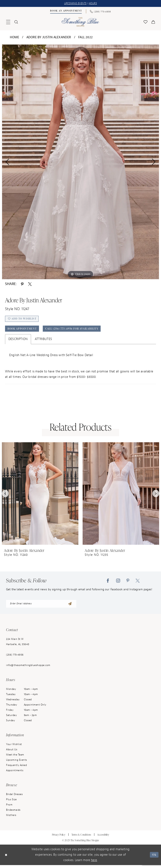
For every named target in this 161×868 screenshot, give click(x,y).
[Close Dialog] (6, 858)
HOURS (94, 4)
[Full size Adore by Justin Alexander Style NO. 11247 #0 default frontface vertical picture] (80, 162)
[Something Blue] (81, 22)
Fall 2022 (85, 38)
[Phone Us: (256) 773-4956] (100, 12)
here (94, 863)
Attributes (43, 341)
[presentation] (40, 496)
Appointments (15, 773)
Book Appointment (24, 331)
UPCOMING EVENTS (75, 4)
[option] (80, 162)
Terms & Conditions (81, 838)
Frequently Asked (16, 768)
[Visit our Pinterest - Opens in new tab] (128, 583)
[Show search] (16, 22)
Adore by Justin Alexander (49, 38)
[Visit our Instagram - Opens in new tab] (118, 583)
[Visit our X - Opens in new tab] (138, 583)
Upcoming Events (17, 763)
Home (15, 38)
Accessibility (103, 838)
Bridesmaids (13, 813)
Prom (9, 808)
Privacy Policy (59, 838)
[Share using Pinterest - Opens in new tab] (22, 284)
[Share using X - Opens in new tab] (30, 284)
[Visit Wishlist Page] (145, 22)
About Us (12, 752)
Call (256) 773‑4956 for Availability (80, 331)
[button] (8, 22)
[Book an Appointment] (66, 11)
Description (18, 341)
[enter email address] (41, 606)
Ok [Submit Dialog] (154, 858)
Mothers (11, 818)
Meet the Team (15, 758)
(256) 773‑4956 (15, 658)
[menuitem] (66, 12)
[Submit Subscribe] (70, 606)
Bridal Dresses (14, 797)
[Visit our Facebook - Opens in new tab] (108, 583)
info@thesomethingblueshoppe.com (28, 668)
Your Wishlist (14, 747)
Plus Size (11, 802)
